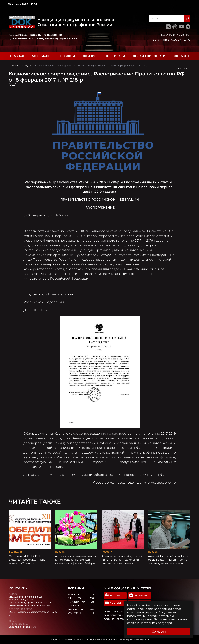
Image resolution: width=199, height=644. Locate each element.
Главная (17, 56)
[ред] (12, 85)
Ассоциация (42, 56)
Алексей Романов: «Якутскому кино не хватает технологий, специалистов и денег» (122, 560)
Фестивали (116, 56)
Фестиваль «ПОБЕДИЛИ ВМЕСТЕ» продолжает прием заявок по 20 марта (28, 560)
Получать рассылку (175, 35)
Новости (68, 56)
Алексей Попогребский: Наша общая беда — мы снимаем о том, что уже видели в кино (168, 560)
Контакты (181, 56)
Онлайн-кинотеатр (149, 56)
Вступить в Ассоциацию (172, 40)
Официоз (91, 56)
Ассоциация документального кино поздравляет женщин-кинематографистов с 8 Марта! (76, 560)
